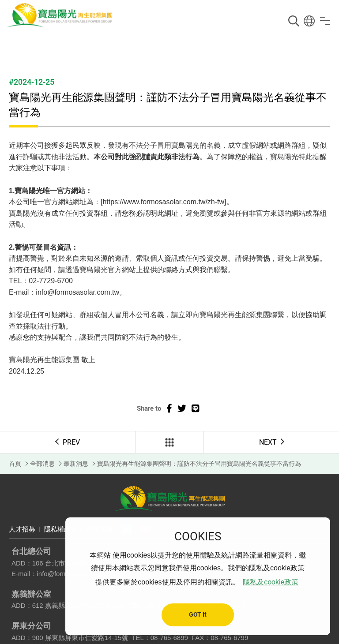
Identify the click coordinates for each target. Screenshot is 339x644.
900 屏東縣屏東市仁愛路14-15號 (80, 638)
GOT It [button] (198, 615)
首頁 (15, 464)
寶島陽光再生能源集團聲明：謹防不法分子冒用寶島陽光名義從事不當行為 (199, 464)
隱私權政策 (61, 529)
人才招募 (22, 529)
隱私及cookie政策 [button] (271, 582)
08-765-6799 (229, 638)
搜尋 (294, 21)
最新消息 (76, 464)
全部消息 (42, 464)
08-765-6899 (169, 638)
